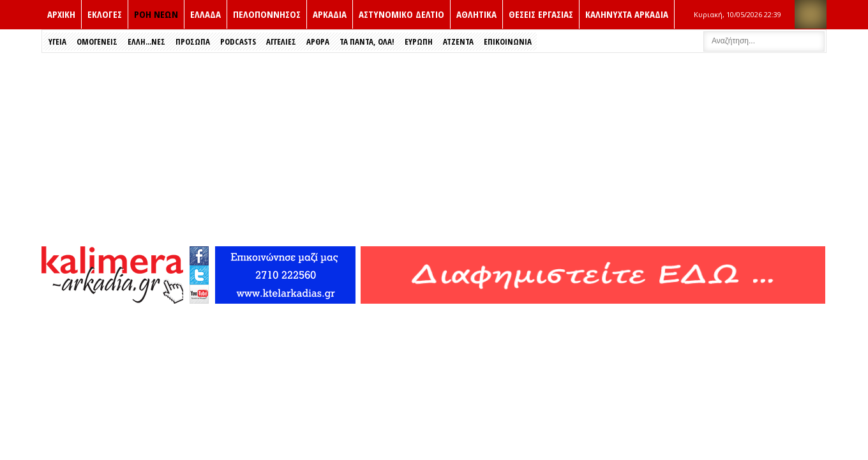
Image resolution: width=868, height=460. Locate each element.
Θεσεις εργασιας (541, 14)
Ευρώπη (419, 41)
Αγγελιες (281, 41)
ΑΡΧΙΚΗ (61, 14)
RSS (811, 14)
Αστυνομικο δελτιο (401, 14)
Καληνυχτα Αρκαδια (627, 14)
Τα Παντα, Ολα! (367, 41)
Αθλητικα (476, 14)
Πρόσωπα (193, 41)
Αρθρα (318, 41)
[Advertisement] (434, 149)
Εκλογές (105, 14)
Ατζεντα (458, 41)
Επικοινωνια (508, 41)
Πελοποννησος (267, 14)
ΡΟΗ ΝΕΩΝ (156, 14)
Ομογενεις (97, 41)
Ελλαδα (206, 14)
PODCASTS (238, 41)
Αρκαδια (330, 14)
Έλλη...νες (146, 41)
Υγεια (57, 41)
